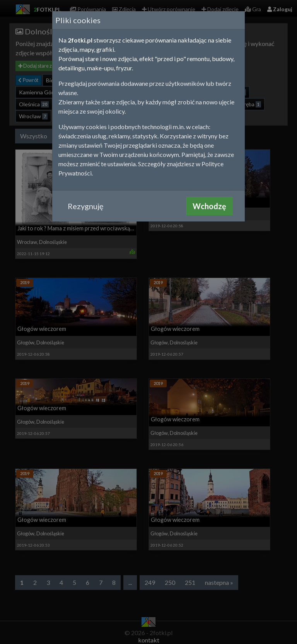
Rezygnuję (85, 206)
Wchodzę (209, 206)
